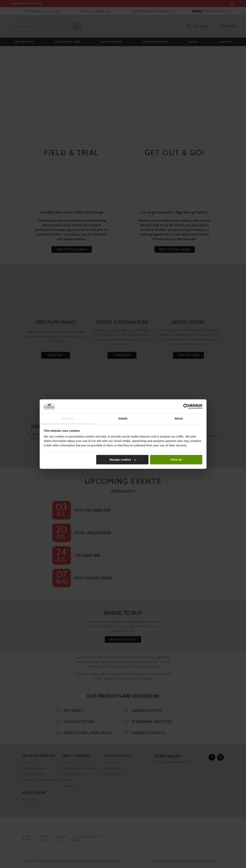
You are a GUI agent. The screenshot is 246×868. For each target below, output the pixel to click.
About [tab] (179, 419)
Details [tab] (123, 419)
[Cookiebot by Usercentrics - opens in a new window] (186, 406)
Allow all (176, 460)
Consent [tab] (67, 419)
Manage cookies (123, 460)
